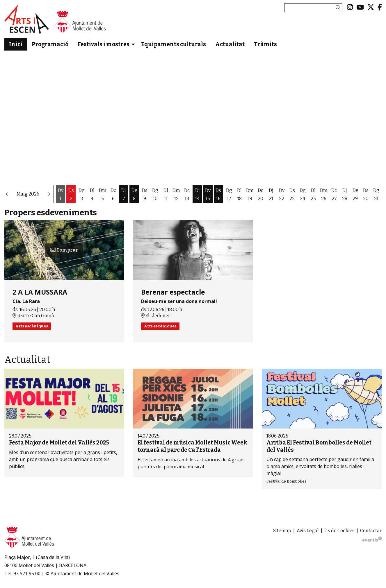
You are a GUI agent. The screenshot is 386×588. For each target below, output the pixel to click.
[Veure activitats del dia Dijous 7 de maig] (124, 195)
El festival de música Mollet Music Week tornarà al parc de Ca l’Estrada (192, 446)
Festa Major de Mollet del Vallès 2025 (59, 443)
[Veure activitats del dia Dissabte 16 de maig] (218, 195)
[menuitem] (350, 7)
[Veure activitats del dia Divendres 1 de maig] (61, 195)
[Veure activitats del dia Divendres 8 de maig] (134, 195)
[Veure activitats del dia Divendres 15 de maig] (208, 195)
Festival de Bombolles (287, 481)
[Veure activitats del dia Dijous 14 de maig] (197, 195)
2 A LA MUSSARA (40, 292)
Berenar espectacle (173, 292)
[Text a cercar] (313, 8)
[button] (339, 8)
